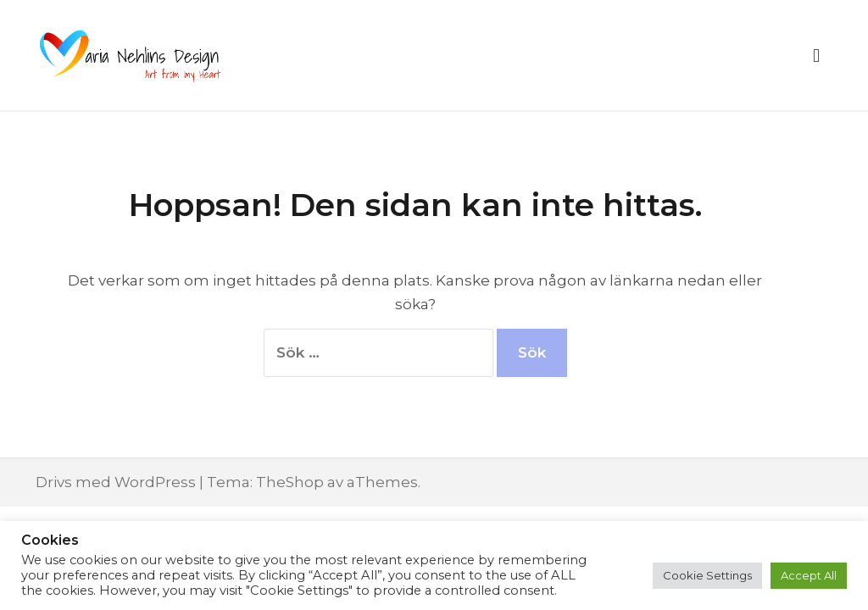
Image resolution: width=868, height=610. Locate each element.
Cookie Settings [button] (707, 575)
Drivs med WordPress (116, 482)
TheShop (290, 482)
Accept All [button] (809, 575)
